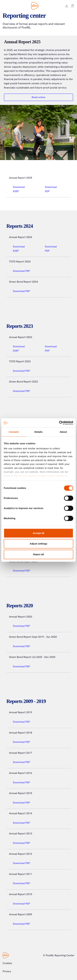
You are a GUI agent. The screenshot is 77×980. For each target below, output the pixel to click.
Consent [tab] (14, 432)
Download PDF (55, 189)
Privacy (7, 971)
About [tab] (63, 432)
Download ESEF (23, 189)
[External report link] (72, 6)
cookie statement (57, 476)
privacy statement (29, 476)
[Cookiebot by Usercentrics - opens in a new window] (59, 423)
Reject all (38, 554)
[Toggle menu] (4, 6)
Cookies (7, 963)
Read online (38, 97)
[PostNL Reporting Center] (35, 6)
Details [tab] (38, 432)
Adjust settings (38, 544)
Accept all (39, 533)
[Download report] (67, 6)
